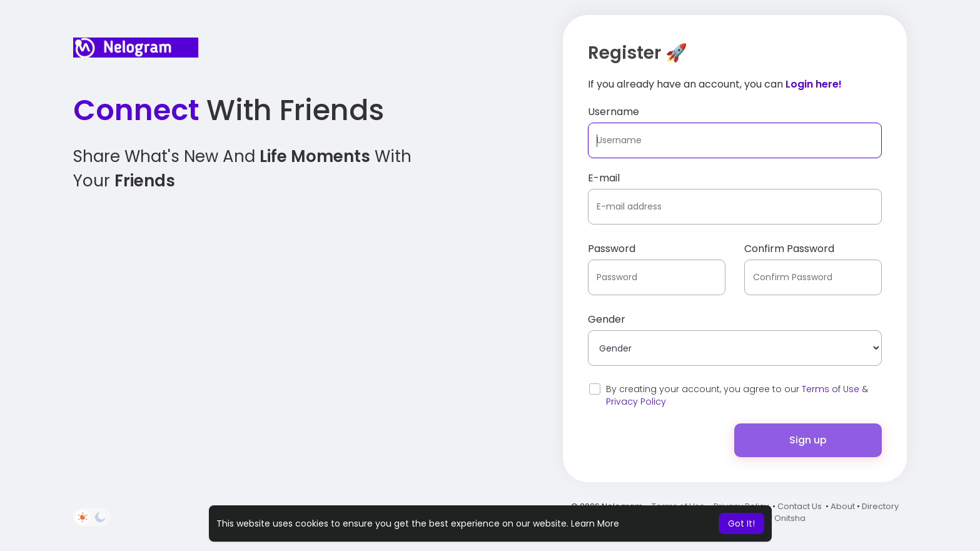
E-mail (604, 178)
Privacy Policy (636, 402)
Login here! (814, 84)
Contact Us (800, 506)
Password (612, 249)
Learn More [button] (595, 523)
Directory (880, 506)
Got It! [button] (741, 523)
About (843, 506)
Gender (607, 319)
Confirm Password (789, 249)
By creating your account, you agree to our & (737, 395)
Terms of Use (831, 389)
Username (614, 112)
